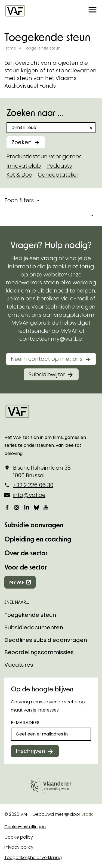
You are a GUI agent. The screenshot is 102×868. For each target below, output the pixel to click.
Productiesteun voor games (44, 156)
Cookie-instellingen (25, 827)
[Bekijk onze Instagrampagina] (17, 507)
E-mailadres (25, 723)
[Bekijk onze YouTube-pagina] (46, 507)
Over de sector (26, 553)
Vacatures (19, 665)
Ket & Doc (19, 175)
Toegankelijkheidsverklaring (33, 858)
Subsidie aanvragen (34, 525)
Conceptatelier (58, 175)
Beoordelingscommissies (39, 652)
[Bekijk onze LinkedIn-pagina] (27, 507)
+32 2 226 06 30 (33, 485)
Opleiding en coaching (38, 539)
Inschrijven (30, 751)
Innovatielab (24, 166)
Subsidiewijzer (47, 374)
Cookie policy (19, 837)
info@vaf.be (29, 495)
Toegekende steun (30, 615)
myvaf (17, 582)
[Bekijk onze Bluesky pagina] (36, 507)
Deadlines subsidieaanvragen (46, 640)
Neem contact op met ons (47, 359)
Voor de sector (26, 567)
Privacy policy (19, 847)
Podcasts (59, 166)
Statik (87, 814)
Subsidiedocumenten (34, 627)
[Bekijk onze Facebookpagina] (7, 507)
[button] (92, 11)
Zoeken (21, 142)
